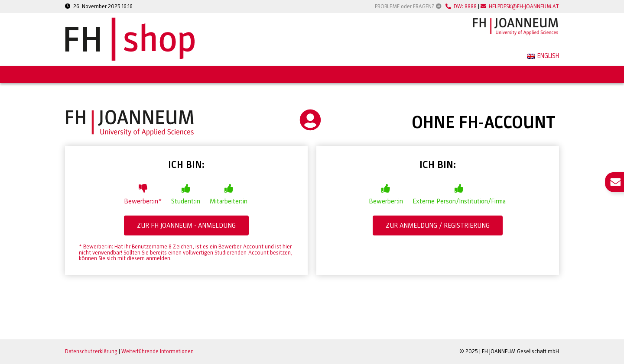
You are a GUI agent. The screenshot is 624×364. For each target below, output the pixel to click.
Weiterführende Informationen (158, 351)
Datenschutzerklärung (91, 351)
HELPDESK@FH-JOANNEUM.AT (520, 6)
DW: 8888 (461, 6)
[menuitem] (543, 57)
